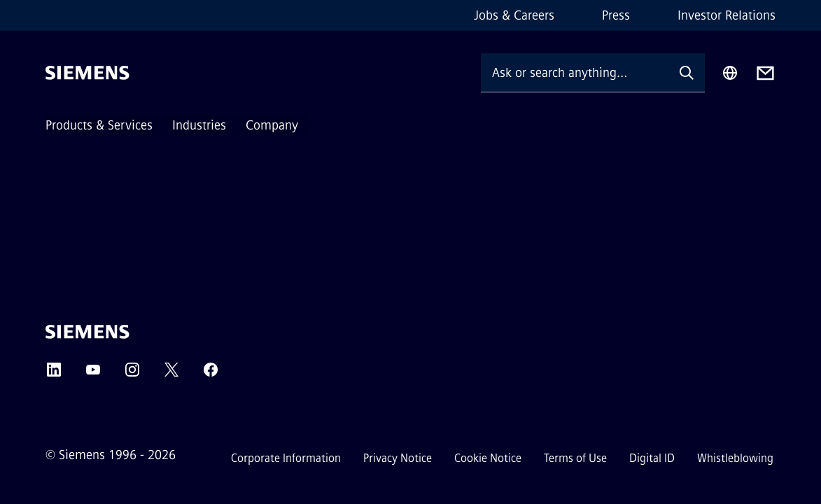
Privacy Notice (398, 458)
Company (272, 125)
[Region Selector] (730, 73)
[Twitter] (171, 374)
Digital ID (652, 458)
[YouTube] (93, 374)
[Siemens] (87, 73)
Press (616, 15)
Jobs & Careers (514, 15)
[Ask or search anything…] (575, 72)
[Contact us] (765, 73)
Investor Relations (727, 15)
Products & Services (99, 125)
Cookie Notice (488, 458)
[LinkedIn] (54, 374)
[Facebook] (211, 374)
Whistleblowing (735, 458)
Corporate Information (286, 458)
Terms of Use (575, 458)
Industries (199, 125)
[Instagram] (132, 374)
